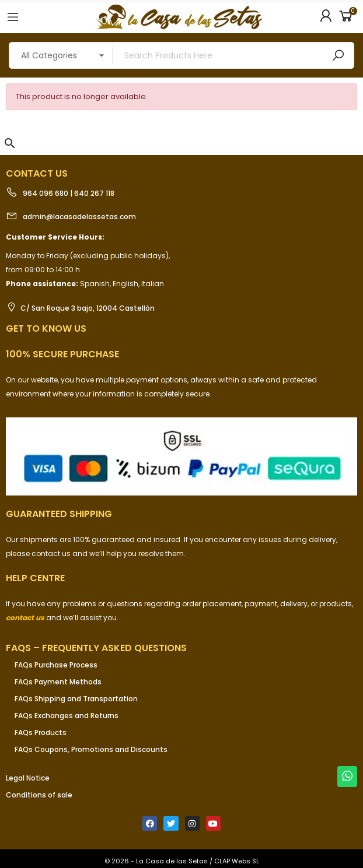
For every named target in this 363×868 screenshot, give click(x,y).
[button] (10, 143)
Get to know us (46, 328)
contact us (25, 618)
